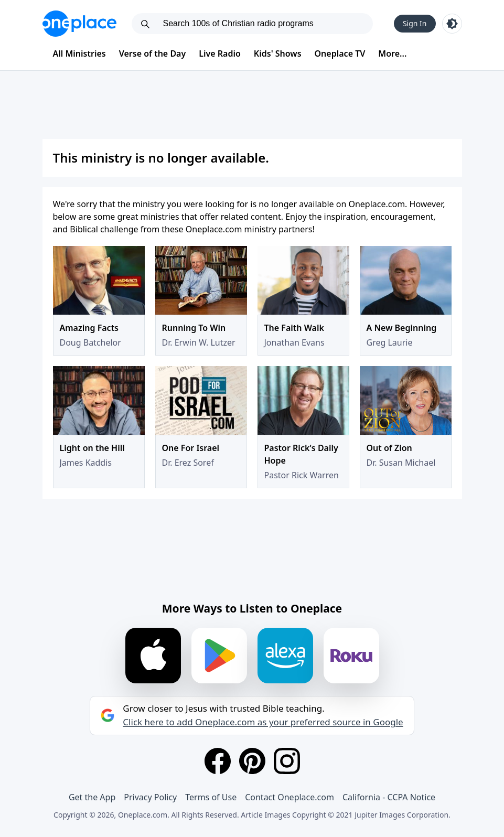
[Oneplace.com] (79, 24)
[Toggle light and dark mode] (452, 24)
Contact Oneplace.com (289, 797)
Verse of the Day (153, 53)
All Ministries (79, 53)
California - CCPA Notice (389, 797)
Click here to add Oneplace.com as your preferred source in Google (263, 722)
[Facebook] (218, 761)
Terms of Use (211, 797)
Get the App (92, 797)
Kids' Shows (278, 53)
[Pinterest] (252, 761)
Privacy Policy (150, 797)
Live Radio (220, 53)
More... (392, 53)
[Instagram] (287, 761)
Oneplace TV (340, 53)
